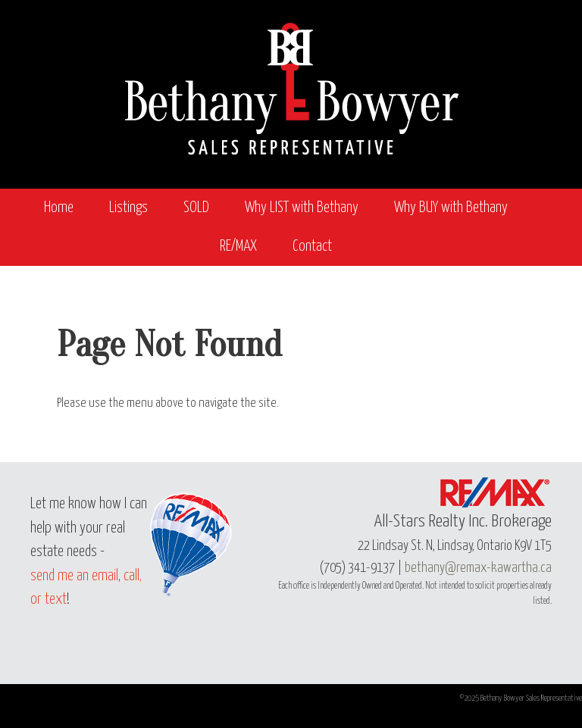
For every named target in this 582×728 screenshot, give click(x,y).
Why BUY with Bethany (451, 208)
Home (59, 208)
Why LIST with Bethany (302, 208)
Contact (312, 247)
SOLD (196, 208)
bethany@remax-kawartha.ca (478, 568)
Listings (128, 208)
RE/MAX (238, 247)
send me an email (74, 576)
